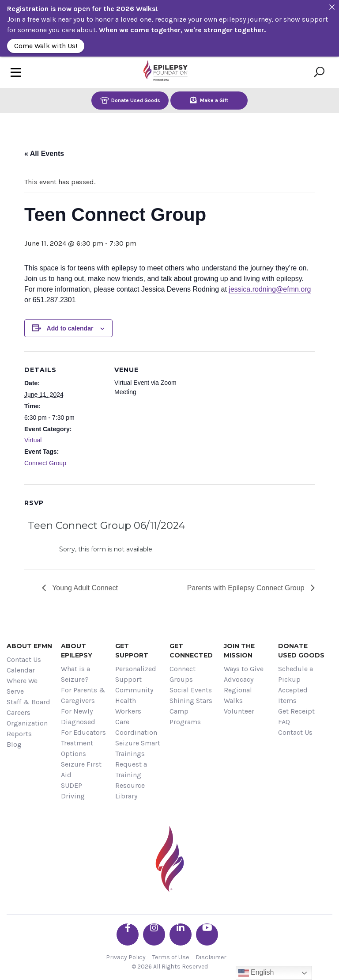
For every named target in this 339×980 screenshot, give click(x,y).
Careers (19, 712)
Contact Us (24, 659)
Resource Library (130, 791)
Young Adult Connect (84, 588)
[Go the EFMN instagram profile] (154, 934)
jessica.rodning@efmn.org (270, 289)
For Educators (83, 732)
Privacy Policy (126, 957)
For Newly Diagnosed (78, 716)
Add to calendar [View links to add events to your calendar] (70, 328)
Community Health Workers (134, 701)
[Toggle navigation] (16, 72)
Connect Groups (183, 674)
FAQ (284, 722)
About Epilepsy (77, 651)
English (256, 973)
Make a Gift (209, 100)
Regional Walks (238, 695)
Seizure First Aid (81, 769)
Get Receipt (296, 711)
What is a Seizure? (75, 674)
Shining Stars (191, 701)
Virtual (33, 440)
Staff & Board (28, 702)
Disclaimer (211, 957)
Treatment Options (77, 748)
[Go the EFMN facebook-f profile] (128, 934)
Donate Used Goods (130, 100)
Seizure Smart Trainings (138, 748)
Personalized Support (136, 674)
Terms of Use (171, 957)
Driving (73, 796)
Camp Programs (185, 716)
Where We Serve (22, 686)
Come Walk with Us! (46, 46)
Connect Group (45, 463)
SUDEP (72, 785)
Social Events (191, 690)
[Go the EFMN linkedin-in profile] (181, 934)
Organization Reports (27, 728)
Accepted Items (293, 695)
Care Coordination (136, 727)
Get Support (132, 651)
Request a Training (131, 769)
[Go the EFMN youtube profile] (207, 934)
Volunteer (239, 711)
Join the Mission (239, 651)
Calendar (21, 670)
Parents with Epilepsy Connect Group (247, 588)
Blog (14, 744)
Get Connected (191, 651)
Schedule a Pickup (296, 674)
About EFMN (29, 646)
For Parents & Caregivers (83, 695)
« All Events (44, 154)
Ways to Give (244, 669)
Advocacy (239, 679)
